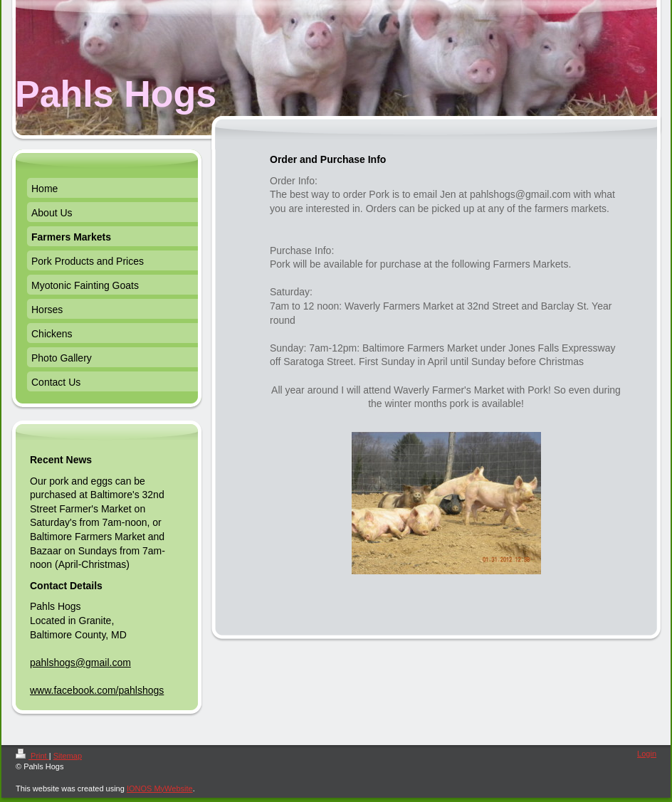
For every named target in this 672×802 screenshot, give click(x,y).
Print (32, 756)
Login (647, 754)
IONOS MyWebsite (160, 788)
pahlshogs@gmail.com (80, 663)
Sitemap (68, 756)
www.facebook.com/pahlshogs (97, 690)
